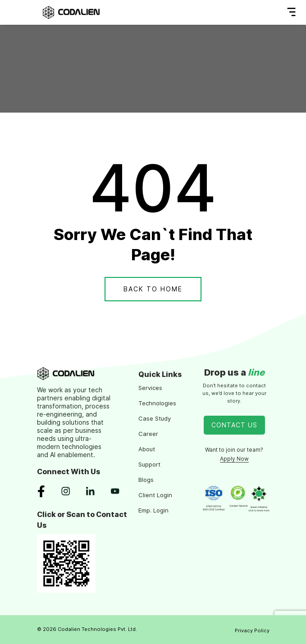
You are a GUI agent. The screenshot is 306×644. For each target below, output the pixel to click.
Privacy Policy (252, 630)
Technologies (157, 403)
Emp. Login (153, 510)
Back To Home (153, 289)
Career (148, 434)
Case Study (155, 418)
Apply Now (234, 459)
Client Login (155, 495)
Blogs (146, 480)
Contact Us (234, 425)
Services (150, 388)
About (147, 449)
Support (149, 464)
